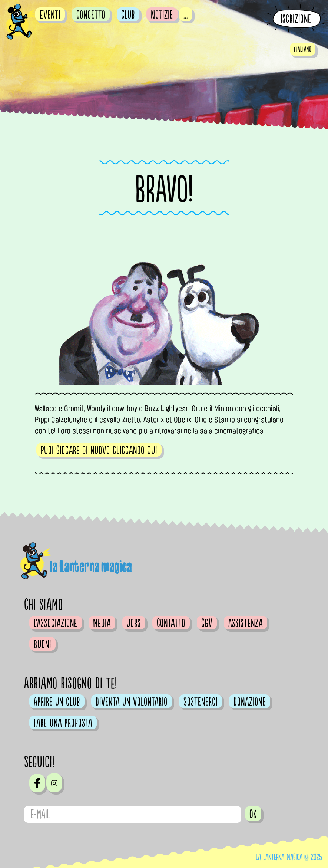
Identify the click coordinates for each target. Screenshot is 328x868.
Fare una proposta (63, 723)
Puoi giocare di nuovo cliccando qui (99, 450)
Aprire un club (57, 702)
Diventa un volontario (132, 702)
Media (102, 623)
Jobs (134, 623)
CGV (207, 623)
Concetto (91, 15)
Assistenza (246, 623)
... (186, 15)
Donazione (250, 702)
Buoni (42, 644)
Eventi (50, 15)
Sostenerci (201, 702)
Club (128, 15)
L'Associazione (56, 623)
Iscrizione (296, 19)
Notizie (162, 15)
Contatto (171, 623)
